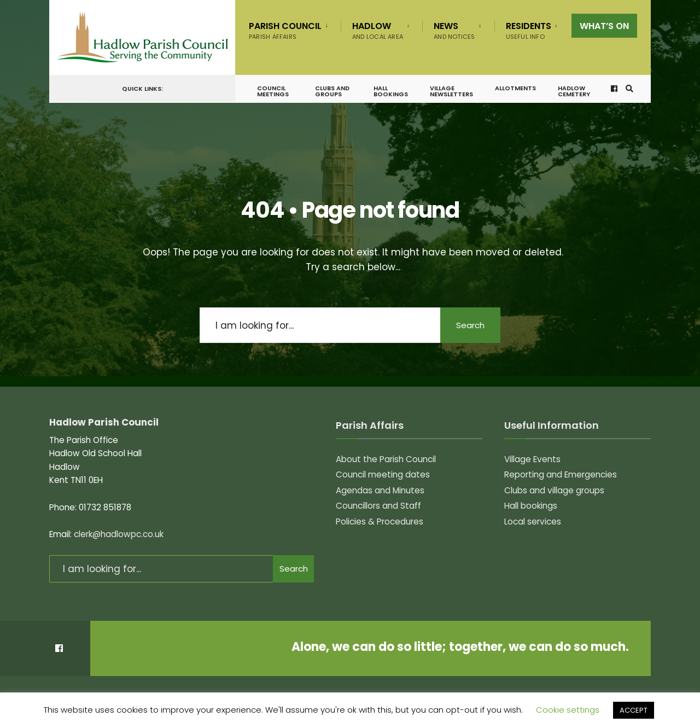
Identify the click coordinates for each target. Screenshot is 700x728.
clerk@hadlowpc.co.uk (119, 534)
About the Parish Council (386, 459)
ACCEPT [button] (634, 710)
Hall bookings (391, 91)
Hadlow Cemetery (574, 91)
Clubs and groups (332, 91)
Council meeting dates (383, 474)
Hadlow (378, 30)
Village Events (532, 459)
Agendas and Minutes (380, 490)
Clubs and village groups (554, 490)
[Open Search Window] (629, 89)
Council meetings (273, 91)
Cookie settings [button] (568, 710)
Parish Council (285, 30)
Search (470, 325)
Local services (533, 522)
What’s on (604, 26)
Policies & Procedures (380, 522)
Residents (529, 30)
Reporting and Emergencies (561, 474)
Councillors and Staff (378, 506)
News (454, 30)
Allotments (515, 88)
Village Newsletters (451, 91)
